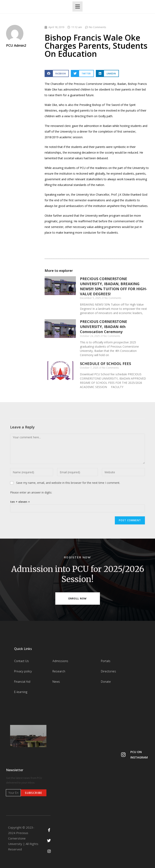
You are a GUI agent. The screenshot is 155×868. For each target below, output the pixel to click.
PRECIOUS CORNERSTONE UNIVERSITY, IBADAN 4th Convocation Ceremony (104, 327)
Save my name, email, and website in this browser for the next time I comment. (68, 483)
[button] (57, 73)
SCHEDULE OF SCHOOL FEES (105, 364)
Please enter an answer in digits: (31, 492)
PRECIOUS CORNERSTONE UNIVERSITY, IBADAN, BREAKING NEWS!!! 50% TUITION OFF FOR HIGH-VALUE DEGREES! (114, 286)
